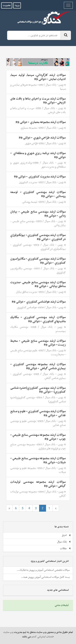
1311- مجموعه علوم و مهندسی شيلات (38, 470)
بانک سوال (51, 85)
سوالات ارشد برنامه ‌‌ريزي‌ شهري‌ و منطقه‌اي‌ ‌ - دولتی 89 (38, 155)
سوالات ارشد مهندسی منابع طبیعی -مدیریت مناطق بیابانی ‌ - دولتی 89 (38, 284)
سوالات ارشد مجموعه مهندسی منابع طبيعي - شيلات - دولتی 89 (38, 460)
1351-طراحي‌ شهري (34, 143)
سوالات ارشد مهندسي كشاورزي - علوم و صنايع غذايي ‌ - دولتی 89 (38, 413)
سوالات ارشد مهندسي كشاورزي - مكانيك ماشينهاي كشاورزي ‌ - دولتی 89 (38, 319)
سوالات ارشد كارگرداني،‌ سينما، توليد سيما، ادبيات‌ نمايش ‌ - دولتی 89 (38, 77)
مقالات (65, 549)
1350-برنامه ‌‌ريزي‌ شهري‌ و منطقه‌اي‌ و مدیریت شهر (38, 165)
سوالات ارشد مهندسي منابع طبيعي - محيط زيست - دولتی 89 (38, 343)
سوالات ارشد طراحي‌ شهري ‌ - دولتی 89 (42, 138)
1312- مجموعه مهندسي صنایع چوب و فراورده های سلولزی (38, 447)
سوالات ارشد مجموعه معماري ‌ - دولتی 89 (41, 122)
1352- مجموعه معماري (32, 128)
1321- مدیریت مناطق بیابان (30, 292)
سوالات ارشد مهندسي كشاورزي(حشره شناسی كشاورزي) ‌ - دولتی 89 (38, 390)
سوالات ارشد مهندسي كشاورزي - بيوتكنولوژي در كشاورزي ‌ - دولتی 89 (38, 237)
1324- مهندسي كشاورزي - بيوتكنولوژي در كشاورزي (38, 247)
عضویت (7, 5)
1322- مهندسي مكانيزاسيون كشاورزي (38, 271)
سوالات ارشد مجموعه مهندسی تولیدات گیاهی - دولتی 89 (38, 484)
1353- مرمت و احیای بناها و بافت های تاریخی (38, 110)
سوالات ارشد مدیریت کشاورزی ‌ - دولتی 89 (40, 177)
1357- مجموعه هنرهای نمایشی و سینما (38, 87)
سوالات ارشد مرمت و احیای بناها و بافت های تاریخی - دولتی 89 (38, 101)
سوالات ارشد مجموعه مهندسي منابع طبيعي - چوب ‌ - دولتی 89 (38, 437)
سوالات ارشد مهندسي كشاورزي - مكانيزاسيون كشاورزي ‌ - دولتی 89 (38, 261)
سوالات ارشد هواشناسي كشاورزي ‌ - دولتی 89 (39, 302)
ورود (17, 5)
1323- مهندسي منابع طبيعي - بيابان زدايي (38, 223)
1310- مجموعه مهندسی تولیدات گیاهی (38, 494)
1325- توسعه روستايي (33, 202)
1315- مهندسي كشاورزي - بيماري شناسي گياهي (38, 376)
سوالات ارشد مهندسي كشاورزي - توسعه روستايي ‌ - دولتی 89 (38, 194)
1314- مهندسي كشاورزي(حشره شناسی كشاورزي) (38, 399)
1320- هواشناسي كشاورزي (31, 307)
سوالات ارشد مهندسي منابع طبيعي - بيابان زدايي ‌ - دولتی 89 (38, 214)
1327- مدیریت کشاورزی (31, 182)
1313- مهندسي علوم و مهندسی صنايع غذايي (38, 423)
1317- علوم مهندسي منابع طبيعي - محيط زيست (38, 352)
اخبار (66, 535)
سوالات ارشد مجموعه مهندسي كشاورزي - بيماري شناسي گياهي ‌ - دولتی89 (38, 366)
